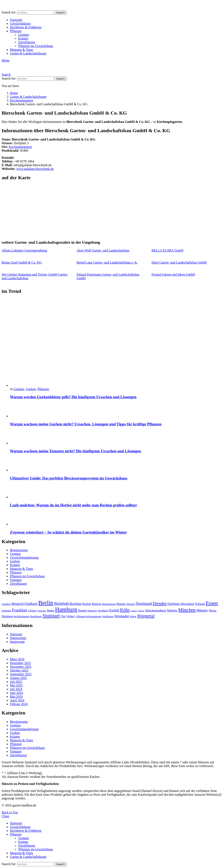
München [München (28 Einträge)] (187, 610)
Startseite (16, 20)
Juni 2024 (16, 693)
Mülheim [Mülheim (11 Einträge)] (172, 611)
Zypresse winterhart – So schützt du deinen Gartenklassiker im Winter (68, 532)
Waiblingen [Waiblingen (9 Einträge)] (108, 616)
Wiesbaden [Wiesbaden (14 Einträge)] (122, 616)
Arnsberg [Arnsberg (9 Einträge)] (6, 604)
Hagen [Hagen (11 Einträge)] (51, 611)
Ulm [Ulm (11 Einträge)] (63, 616)
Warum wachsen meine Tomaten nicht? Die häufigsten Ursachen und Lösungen (75, 451)
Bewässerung (19, 550)
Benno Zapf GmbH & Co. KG (22, 262)
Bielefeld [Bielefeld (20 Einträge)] (61, 603)
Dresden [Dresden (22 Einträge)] (160, 603)
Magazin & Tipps (22, 50)
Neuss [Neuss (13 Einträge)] (213, 610)
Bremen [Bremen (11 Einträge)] (121, 604)
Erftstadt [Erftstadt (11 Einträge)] (200, 604)
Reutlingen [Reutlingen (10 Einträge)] (36, 616)
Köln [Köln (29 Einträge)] (125, 610)
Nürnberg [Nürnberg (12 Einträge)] (7, 616)
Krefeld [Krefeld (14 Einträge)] (114, 610)
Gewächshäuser (20, 24)
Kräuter (23, 38)
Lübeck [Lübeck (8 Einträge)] (141, 611)
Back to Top (10, 812)
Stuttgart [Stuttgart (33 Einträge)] (51, 616)
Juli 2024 (16, 689)
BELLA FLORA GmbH (168, 250)
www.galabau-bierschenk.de (35, 169)
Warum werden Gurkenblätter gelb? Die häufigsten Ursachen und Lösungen (73, 397)
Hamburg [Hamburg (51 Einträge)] (66, 610)
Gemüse (24, 35)
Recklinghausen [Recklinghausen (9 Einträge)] (22, 616)
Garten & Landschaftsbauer (28, 53)
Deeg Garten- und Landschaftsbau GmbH (179, 262)
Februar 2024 (19, 704)
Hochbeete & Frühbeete (26, 27)
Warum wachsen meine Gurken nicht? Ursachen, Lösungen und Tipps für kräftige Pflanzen (86, 424)
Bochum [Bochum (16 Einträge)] (75, 604)
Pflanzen (16, 31)
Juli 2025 (16, 682)
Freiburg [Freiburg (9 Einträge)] (32, 611)
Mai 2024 (16, 697)
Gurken (31, 389)
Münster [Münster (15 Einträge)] (202, 610)
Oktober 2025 (19, 670)
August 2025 (18, 678)
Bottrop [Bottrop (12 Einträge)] (97, 604)
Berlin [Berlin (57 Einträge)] (46, 603)
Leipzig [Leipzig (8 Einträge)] (134, 611)
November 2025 (21, 667)
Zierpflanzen (27, 42)
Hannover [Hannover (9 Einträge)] (92, 611)
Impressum (17, 642)
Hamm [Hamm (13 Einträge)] (82, 610)
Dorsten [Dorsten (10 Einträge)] (131, 604)
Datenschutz (18, 638)
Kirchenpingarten (20, 147)
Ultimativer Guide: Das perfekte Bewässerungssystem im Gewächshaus (69, 478)
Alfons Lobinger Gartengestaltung (24, 250)
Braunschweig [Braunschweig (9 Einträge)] (109, 604)
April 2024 (17, 700)
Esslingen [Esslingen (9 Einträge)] (6, 611)
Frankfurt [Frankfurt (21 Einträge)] (20, 610)
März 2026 (17, 659)
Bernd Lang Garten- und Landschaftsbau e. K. (107, 262)
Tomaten (16, 580)
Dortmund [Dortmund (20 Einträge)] (144, 603)
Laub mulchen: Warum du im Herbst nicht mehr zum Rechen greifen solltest (73, 505)
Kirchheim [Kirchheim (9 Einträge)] (103, 611)
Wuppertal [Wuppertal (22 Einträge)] (146, 616)
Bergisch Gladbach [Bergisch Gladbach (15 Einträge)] (25, 604)
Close (5, 816)
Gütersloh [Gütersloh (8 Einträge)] (42, 611)
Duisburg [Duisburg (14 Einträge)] (173, 604)
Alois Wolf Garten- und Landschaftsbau (103, 250)
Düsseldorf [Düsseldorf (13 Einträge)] (187, 604)
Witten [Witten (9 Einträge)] (133, 616)
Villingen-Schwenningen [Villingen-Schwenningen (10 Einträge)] (88, 616)
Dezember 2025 (20, 663)
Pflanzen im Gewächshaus (36, 46)
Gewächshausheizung (24, 557)
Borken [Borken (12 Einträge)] (87, 604)
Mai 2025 (16, 685)
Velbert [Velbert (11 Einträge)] (70, 616)
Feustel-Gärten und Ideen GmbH (173, 274)
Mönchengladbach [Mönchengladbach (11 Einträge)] (156, 611)
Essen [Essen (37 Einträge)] (212, 603)
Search (61, 13)
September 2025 (21, 674)
